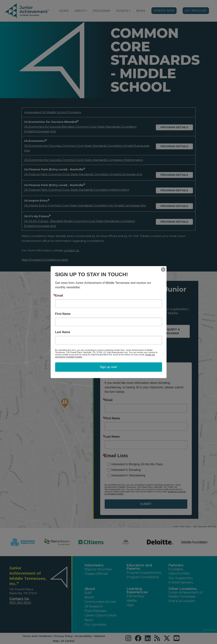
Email (59, 296)
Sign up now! (108, 367)
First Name (63, 314)
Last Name (63, 332)
